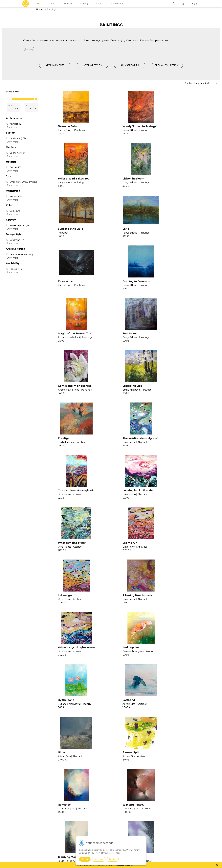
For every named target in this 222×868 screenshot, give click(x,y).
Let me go (62, 442)
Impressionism (152, 807)
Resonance (62, 232)
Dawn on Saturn (66, 126)
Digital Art (150, 848)
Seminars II (116, 807)
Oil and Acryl (18, 153)
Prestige (61, 337)
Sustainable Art (152, 844)
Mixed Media (151, 841)
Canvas (16, 167)
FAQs (182, 812)
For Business (186, 815)
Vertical (16, 196)
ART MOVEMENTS (55, 65)
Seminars (115, 797)
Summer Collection (155, 858)
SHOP (40, 4)
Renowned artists (21, 254)
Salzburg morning (125, 709)
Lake (175, 179)
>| (126, 726)
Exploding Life (181, 284)
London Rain (63, 709)
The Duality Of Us (183, 600)
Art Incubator (116, 4)
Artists (54, 4)
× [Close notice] (217, 865)
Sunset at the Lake (126, 179)
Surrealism (150, 822)
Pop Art (149, 815)
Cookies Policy (187, 805)
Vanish (113, 804)
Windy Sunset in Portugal (130, 126)
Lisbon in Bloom (66, 179)
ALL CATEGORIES (130, 65)
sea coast (178, 709)
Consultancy (116, 800)
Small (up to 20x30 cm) (23, 182)
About (99, 4)
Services (68, 4)
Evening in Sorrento (127, 232)
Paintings (150, 793)
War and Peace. (65, 600)
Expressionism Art (154, 796)
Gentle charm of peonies (130, 284)
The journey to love (126, 653)
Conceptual (151, 804)
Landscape (18, 138)
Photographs (151, 837)
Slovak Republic (20, 225)
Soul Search (63, 284)
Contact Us (185, 795)
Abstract (16, 124)
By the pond (121, 495)
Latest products (202, 83)
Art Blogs (84, 4)
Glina (58, 547)
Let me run (179, 389)
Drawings (150, 833)
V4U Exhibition (117, 814)
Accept (85, 859)
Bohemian (17, 240)
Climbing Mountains (127, 600)
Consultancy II (117, 811)
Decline (113, 859)
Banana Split (122, 547)
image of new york (184, 653)
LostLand (178, 495)
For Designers (187, 819)
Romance (178, 547)
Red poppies (63, 495)
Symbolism (150, 826)
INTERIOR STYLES (92, 65)
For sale (16, 269)
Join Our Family (118, 794)
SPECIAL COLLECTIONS (167, 65)
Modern (149, 811)
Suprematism (152, 830)
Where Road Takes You (187, 126)
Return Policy (186, 808)
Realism (149, 819)
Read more (29, 49)
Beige (15, 211)
